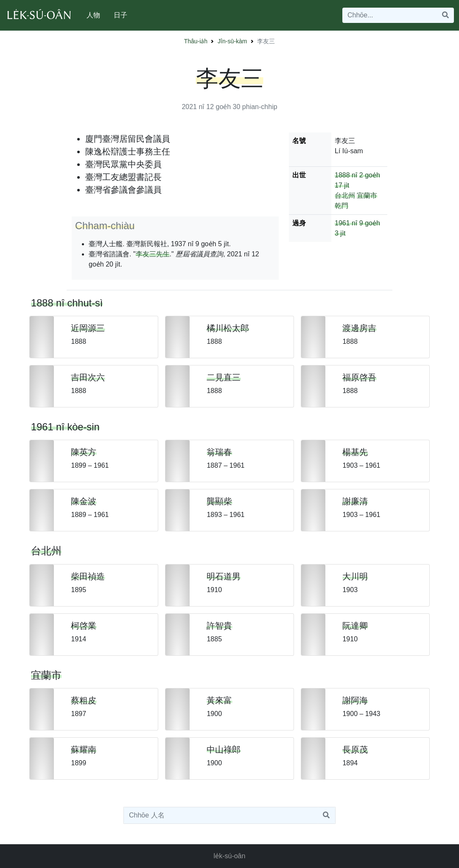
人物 (93, 15)
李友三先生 (153, 254)
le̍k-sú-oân (230, 856)
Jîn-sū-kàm (232, 41)
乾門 (341, 206)
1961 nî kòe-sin (65, 427)
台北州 (345, 195)
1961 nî (346, 223)
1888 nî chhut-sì (67, 303)
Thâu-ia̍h (196, 41)
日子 (120, 15)
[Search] (390, 15)
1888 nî (346, 175)
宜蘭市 (367, 195)
